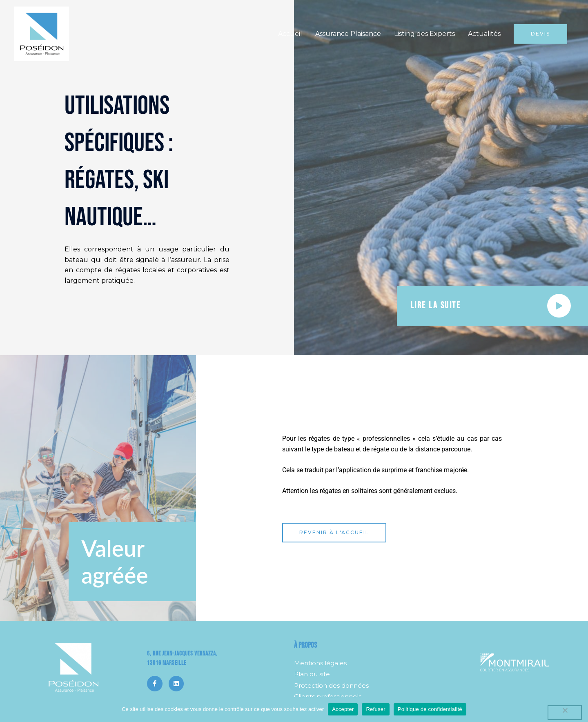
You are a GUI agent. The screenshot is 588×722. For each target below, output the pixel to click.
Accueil (290, 34)
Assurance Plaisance (348, 34)
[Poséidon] (42, 33)
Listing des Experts (424, 34)
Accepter (343, 709)
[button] (540, 34)
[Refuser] (565, 713)
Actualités (484, 34)
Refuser (375, 709)
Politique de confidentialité (430, 709)
